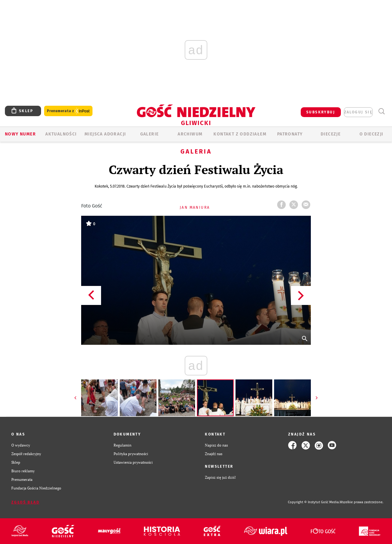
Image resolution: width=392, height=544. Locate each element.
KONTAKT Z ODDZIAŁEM (240, 134)
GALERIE (150, 134)
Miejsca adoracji (105, 134)
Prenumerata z (68, 111)
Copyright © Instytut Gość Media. (314, 502)
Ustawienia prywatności (133, 462)
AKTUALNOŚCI (61, 134)
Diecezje (331, 134)
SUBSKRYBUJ (321, 112)
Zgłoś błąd (25, 502)
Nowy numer (20, 134)
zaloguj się (358, 112)
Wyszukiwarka (381, 111)
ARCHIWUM (190, 134)
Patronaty (290, 134)
